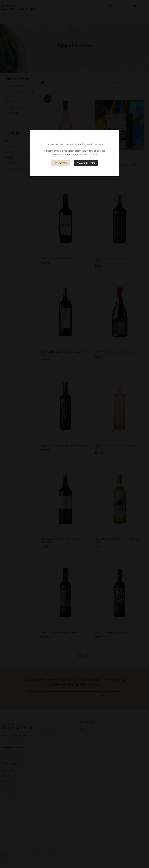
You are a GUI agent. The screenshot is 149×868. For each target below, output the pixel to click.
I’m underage (61, 163)
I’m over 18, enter (86, 163)
